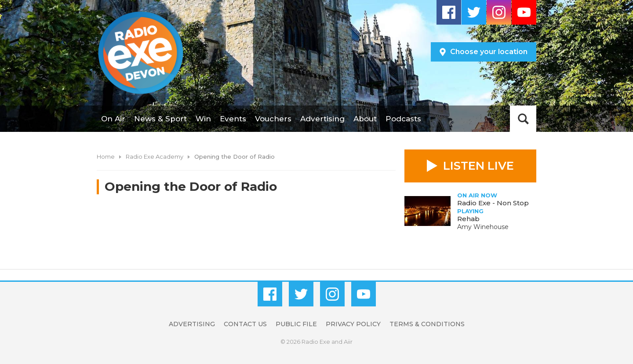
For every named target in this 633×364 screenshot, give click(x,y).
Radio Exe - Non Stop (493, 203)
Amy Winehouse (483, 227)
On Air (113, 119)
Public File (296, 324)
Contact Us (245, 324)
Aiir (348, 342)
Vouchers (273, 119)
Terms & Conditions (427, 324)
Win (203, 119)
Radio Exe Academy (155, 157)
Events (233, 119)
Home (106, 157)
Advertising (322, 119)
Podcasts (403, 119)
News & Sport (160, 119)
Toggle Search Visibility (523, 119)
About (365, 119)
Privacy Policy (353, 324)
